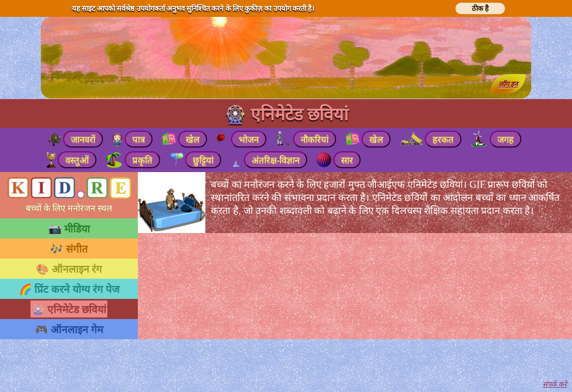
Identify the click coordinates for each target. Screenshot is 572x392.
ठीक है (480, 8)
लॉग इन (508, 84)
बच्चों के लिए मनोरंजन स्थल (69, 208)
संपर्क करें (555, 384)
